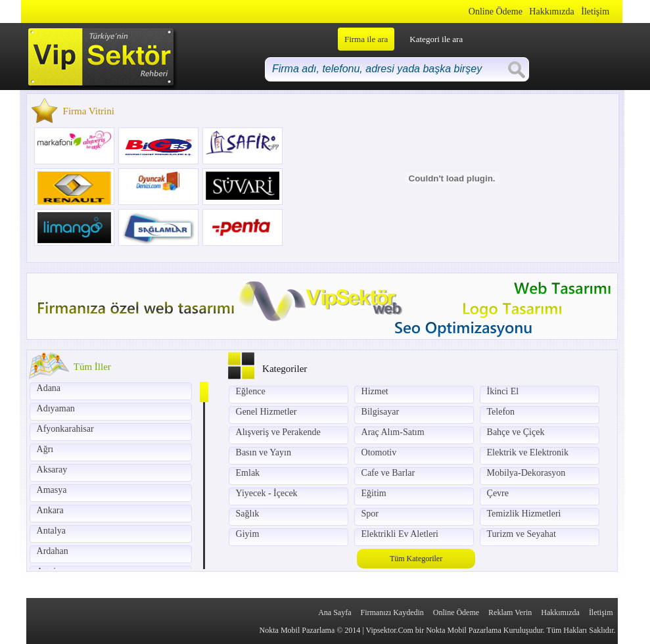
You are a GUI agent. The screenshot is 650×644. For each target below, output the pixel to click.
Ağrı (45, 449)
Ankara (50, 510)
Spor (370, 514)
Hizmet (375, 391)
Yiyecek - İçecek (267, 493)
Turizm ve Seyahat (522, 534)
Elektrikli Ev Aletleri (400, 534)
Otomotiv (379, 452)
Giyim (248, 534)
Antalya (51, 531)
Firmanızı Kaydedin (392, 612)
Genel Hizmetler (267, 412)
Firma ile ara (366, 39)
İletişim (595, 11)
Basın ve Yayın (264, 452)
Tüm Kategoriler (416, 559)
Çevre (498, 493)
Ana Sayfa (335, 612)
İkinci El (503, 391)
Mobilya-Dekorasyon (526, 473)
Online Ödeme (496, 11)
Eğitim (374, 493)
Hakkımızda (551, 11)
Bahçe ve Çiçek (516, 432)
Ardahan (53, 551)
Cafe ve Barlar (388, 473)
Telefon (501, 412)
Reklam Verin (510, 612)
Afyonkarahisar (65, 429)
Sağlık (248, 514)
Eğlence (251, 391)
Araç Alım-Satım (393, 432)
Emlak (248, 473)
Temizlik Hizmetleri (524, 514)
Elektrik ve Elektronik (528, 452)
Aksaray (52, 470)
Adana (49, 388)
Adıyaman (56, 408)
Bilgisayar (381, 412)
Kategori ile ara (436, 39)
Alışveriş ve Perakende (278, 432)
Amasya (52, 490)
